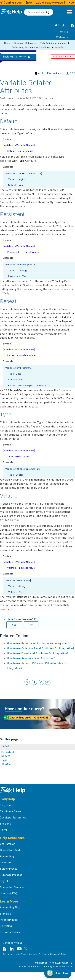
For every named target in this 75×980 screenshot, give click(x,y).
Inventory (6, 863)
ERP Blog (6, 914)
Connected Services (12, 887)
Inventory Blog (9, 920)
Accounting (7, 856)
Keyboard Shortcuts (63, 56)
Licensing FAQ (9, 893)
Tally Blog (6, 926)
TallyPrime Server (11, 811)
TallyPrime (7, 805)
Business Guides (10, 932)
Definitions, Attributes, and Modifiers (31, 47)
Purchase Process (11, 875)
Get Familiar (7, 844)
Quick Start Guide (11, 850)
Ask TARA (57, 973)
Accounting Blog (10, 907)
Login (60, 25)
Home (7, 43)
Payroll (4, 881)
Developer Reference (25, 43)
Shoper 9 (6, 824)
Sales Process (9, 869)
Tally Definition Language (54, 43)
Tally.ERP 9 (7, 830)
